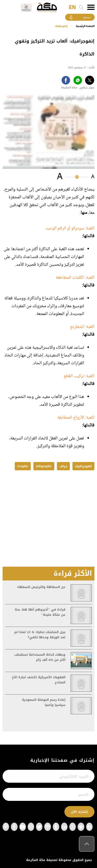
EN (72, 8)
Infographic (44, 466)
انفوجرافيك (83, 466)
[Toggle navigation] (91, 7)
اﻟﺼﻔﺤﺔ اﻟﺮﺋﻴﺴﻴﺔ (85, 26)
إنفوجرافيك (61, 26)
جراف (63, 466)
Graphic (23, 466)
